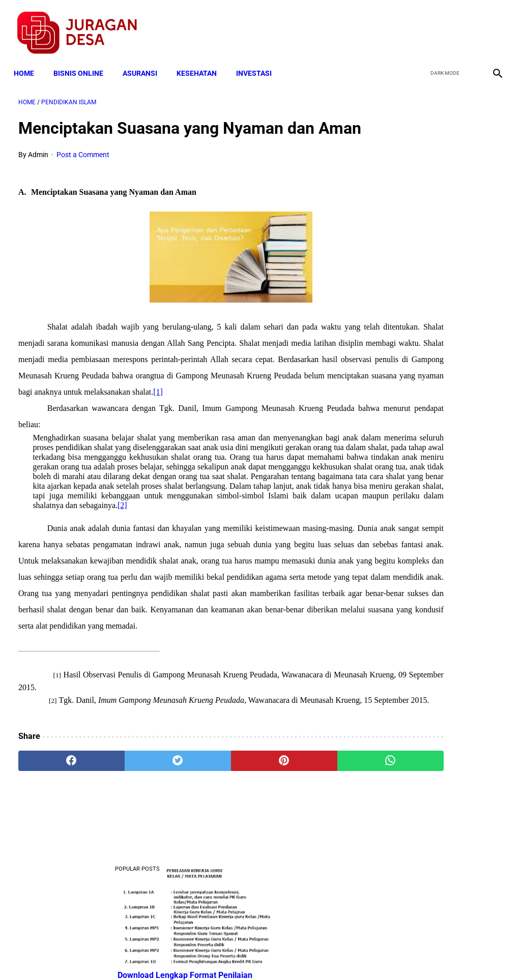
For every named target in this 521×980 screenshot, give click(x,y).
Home (28, 62)
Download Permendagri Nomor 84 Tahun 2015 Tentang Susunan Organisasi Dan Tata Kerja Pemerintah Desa (438, 358)
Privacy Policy (207, 954)
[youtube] (468, 26)
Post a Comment (83, 174)
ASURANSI (144, 62)
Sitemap (294, 954)
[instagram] (492, 26)
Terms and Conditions (140, 954)
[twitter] (444, 26)
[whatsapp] (301, 861)
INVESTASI (258, 62)
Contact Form (339, 954)
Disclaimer (255, 954)
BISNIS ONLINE (83, 62)
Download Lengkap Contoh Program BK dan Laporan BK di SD (438, 268)
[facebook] (420, 26)
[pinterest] (220, 861)
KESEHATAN (201, 62)
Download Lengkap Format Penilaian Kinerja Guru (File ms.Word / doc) (436, 192)
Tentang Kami (393, 954)
